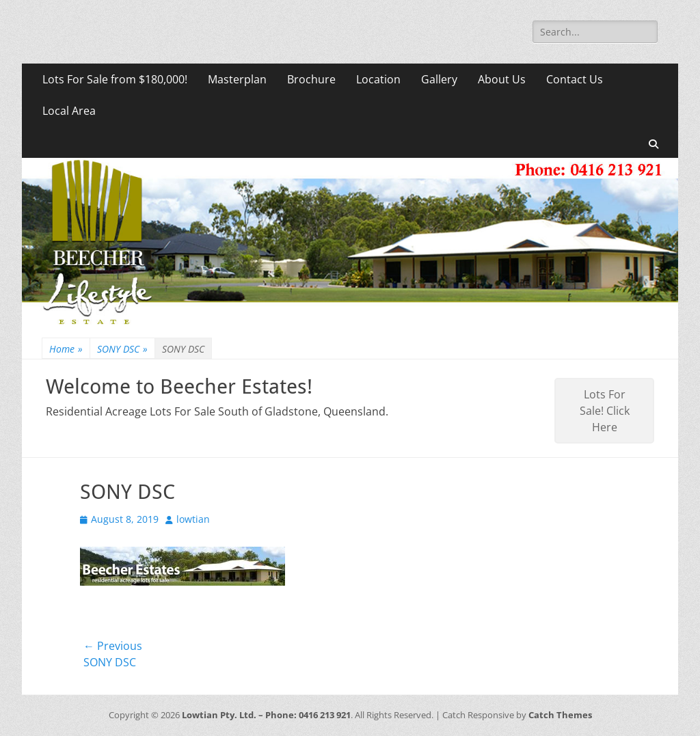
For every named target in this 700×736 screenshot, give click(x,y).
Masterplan (237, 79)
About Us (502, 79)
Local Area (69, 111)
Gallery (439, 79)
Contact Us (575, 79)
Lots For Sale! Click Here (605, 411)
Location (378, 79)
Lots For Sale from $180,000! (115, 79)
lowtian (193, 519)
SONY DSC (122, 349)
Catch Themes (560, 715)
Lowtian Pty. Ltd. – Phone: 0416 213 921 (266, 715)
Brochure (311, 79)
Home (66, 349)
